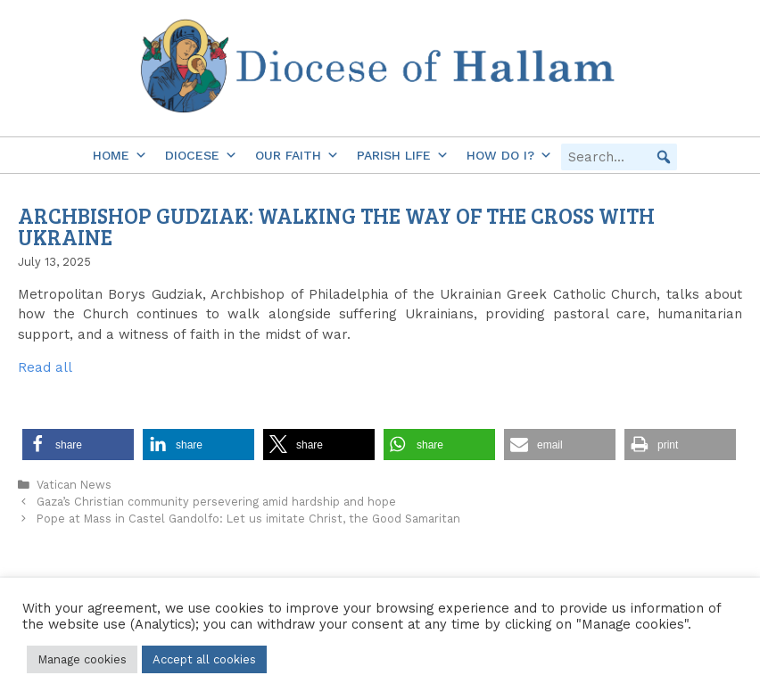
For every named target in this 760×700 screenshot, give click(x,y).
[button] (664, 157)
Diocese (201, 155)
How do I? (509, 155)
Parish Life (403, 155)
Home (120, 155)
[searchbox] (619, 157)
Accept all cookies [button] (204, 659)
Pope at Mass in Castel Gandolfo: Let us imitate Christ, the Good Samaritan (248, 519)
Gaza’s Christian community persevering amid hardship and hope (216, 502)
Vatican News (74, 485)
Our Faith (297, 155)
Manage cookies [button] (82, 659)
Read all (45, 367)
